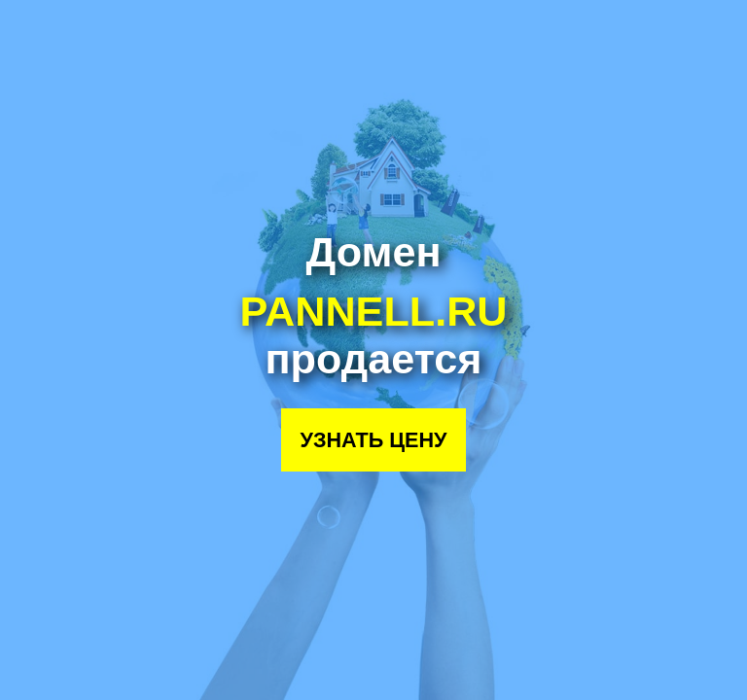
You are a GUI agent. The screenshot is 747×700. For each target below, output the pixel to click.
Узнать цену (373, 440)
